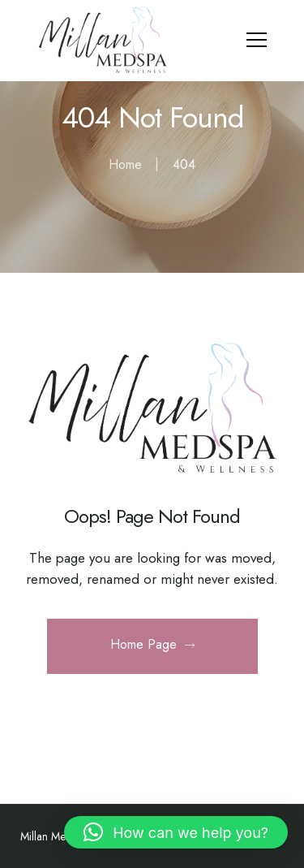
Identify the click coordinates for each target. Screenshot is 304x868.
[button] (176, 832)
